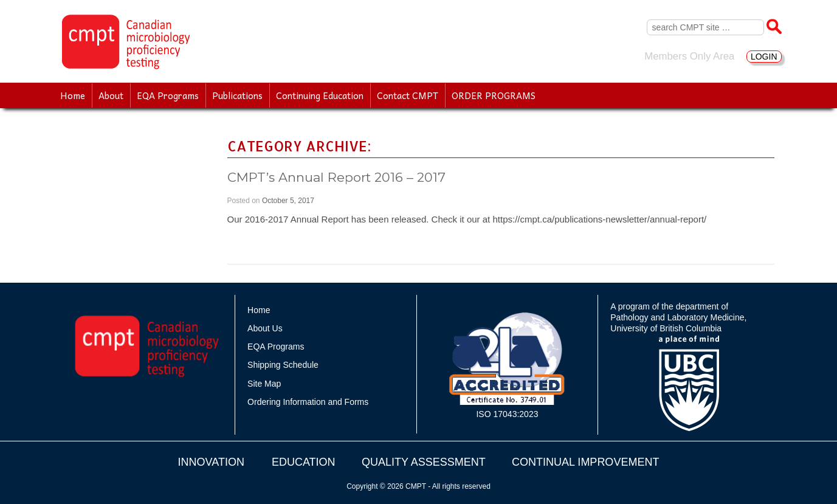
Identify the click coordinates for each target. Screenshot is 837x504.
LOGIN (764, 57)
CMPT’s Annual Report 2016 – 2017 (336, 177)
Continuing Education (320, 95)
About (111, 95)
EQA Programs (168, 95)
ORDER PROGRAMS (494, 95)
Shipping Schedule (283, 365)
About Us (265, 328)
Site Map (264, 384)
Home (73, 95)
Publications (237, 95)
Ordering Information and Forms (308, 402)
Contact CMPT (408, 95)
